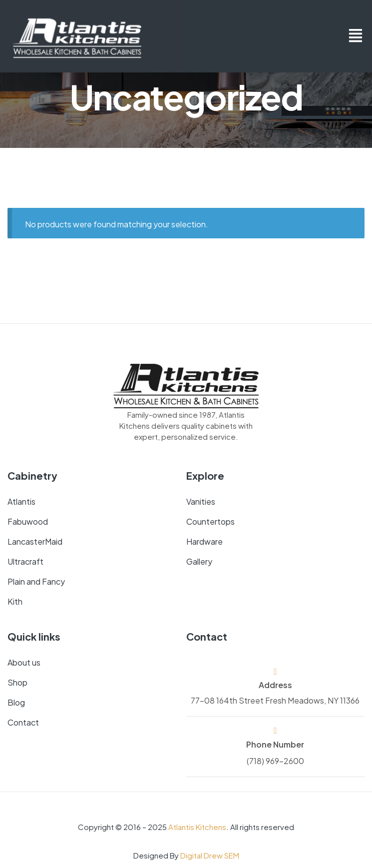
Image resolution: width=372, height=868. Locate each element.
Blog (16, 702)
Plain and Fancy (36, 581)
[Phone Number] (275, 730)
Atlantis (21, 501)
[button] (356, 36)
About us (24, 662)
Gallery (199, 561)
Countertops (210, 521)
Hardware (204, 541)
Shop (17, 682)
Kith (15, 601)
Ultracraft (25, 561)
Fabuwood (28, 521)
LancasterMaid (35, 541)
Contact (23, 722)
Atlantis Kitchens (197, 826)
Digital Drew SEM (210, 855)
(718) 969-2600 (275, 760)
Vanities (201, 501)
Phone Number (275, 744)
